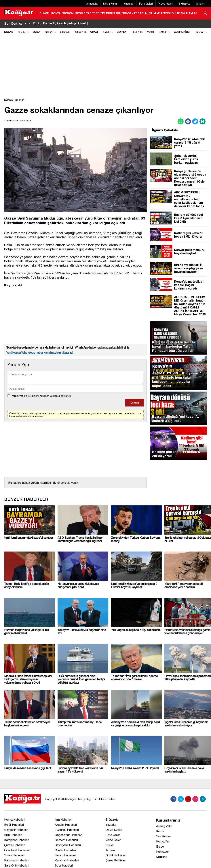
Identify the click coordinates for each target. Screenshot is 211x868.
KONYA (56, 13)
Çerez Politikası (116, 860)
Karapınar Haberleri (17, 840)
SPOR (79, 13)
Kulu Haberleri (13, 835)
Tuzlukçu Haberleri (67, 830)
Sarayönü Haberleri (17, 865)
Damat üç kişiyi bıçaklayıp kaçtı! (61, 23)
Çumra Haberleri (15, 845)
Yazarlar (129, 4)
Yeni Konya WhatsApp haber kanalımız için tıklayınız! (40, 353)
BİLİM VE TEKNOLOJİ (162, 13)
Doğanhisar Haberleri (69, 835)
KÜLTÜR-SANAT (127, 13)
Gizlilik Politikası (116, 855)
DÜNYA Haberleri (14, 100)
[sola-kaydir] (26, 24)
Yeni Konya (163, 836)
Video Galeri (166, 4)
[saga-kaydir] (29, 24)
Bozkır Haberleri (65, 850)
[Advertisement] (106, 69)
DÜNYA (111, 13)
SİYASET (89, 13)
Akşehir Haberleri (66, 825)
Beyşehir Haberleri (16, 830)
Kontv (160, 831)
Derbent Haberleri (66, 840)
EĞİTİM (101, 13)
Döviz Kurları (111, 4)
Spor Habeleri (64, 865)
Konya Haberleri (15, 820)
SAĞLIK (143, 13)
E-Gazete (184, 4)
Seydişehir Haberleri (68, 845)
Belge (160, 847)
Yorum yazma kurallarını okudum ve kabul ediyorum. (42, 396)
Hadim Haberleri (65, 855)
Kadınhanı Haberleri (17, 860)
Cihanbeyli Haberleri (17, 850)
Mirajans (162, 857)
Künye (110, 845)
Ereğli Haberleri (14, 825)
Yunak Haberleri (14, 855)
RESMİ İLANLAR (187, 13)
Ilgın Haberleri (63, 820)
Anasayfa (92, 4)
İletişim (200, 4)
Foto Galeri (146, 4)
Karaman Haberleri (67, 860)
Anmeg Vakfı (164, 826)
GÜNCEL (45, 13)
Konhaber (162, 852)
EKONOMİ (68, 13)
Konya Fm (163, 841)
